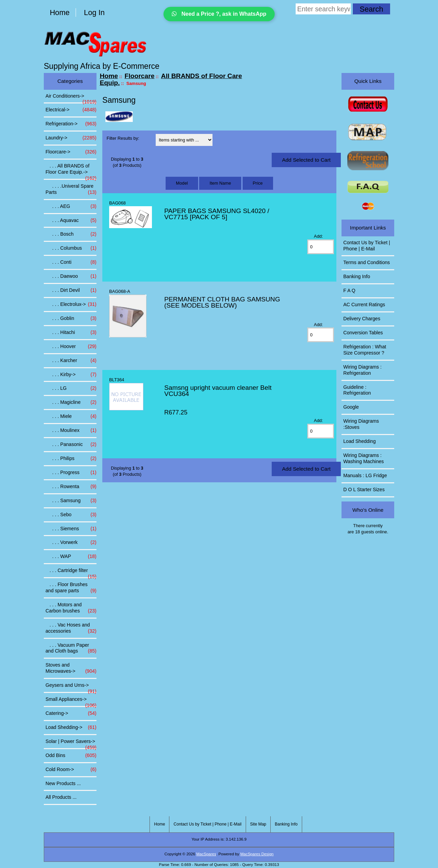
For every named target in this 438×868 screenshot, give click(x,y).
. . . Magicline (71, 402)
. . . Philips (71, 459)
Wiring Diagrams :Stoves (361, 424)
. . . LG (71, 388)
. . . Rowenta (71, 487)
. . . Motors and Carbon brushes (71, 608)
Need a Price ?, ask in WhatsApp (219, 14)
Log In (94, 13)
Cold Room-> (71, 770)
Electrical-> (71, 110)
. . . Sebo (71, 515)
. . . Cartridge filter (71, 572)
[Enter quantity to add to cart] (320, 247)
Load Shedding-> (71, 728)
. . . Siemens (71, 529)
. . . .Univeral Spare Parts (71, 189)
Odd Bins (71, 756)
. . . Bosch (71, 234)
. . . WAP (71, 557)
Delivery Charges (362, 319)
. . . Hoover (71, 347)
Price (258, 183)
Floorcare (139, 76)
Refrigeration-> (71, 124)
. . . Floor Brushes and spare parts (71, 588)
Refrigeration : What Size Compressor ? (365, 350)
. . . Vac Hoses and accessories (71, 628)
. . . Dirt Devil (71, 290)
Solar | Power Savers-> (71, 743)
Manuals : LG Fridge (365, 475)
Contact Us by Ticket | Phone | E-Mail (367, 246)
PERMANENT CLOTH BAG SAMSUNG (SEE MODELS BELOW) (222, 302)
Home (60, 13)
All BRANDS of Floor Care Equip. (171, 79)
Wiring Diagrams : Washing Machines (363, 458)
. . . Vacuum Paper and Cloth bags (71, 648)
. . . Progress (71, 473)
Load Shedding (359, 441)
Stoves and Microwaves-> (71, 668)
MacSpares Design (257, 854)
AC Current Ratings (364, 305)
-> (71, 152)
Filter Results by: (123, 138)
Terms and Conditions (366, 262)
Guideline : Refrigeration (357, 390)
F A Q (349, 290)
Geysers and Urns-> (71, 687)
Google (351, 407)
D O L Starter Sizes (364, 489)
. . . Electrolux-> (71, 305)
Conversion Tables (363, 333)
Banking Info (357, 276)
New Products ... (63, 783)
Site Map (258, 824)
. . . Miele (71, 417)
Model (182, 183)
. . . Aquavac (71, 221)
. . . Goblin (71, 319)
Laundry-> (71, 138)
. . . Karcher (71, 361)
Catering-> (71, 714)
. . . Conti (71, 262)
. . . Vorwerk (71, 543)
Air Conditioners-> (71, 98)
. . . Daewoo (71, 276)
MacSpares (206, 854)
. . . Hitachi (71, 333)
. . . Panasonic (71, 445)
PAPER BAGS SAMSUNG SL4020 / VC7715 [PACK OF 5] (217, 214)
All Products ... (61, 797)
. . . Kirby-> (71, 375)
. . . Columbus (71, 248)
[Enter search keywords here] (323, 9)
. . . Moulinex (71, 431)
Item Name (220, 183)
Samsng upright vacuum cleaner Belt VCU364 (218, 391)
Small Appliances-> (71, 701)
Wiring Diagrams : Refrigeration (362, 370)
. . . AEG (71, 207)
